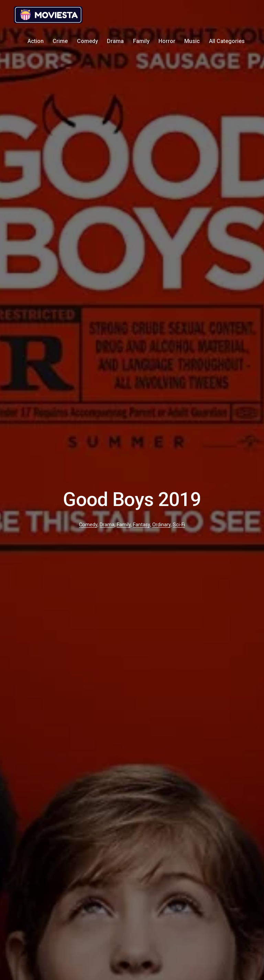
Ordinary (161, 525)
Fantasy (141, 525)
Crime (60, 41)
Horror (167, 41)
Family (141, 41)
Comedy (87, 41)
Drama (115, 41)
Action (36, 41)
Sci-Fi (179, 525)
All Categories (227, 41)
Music (192, 41)
